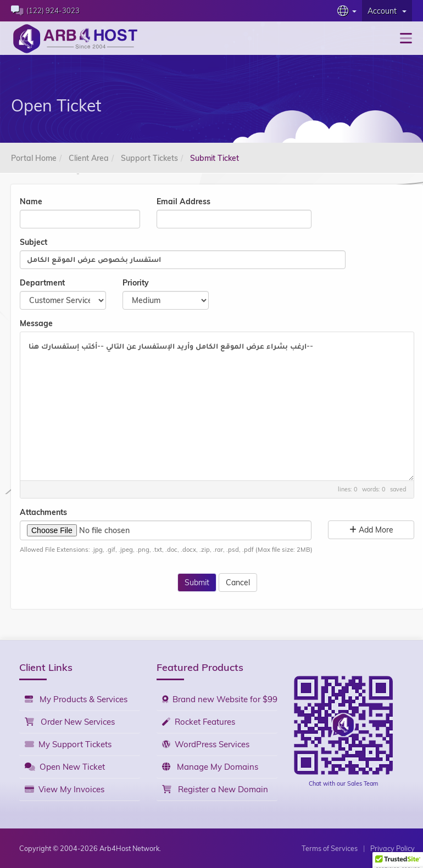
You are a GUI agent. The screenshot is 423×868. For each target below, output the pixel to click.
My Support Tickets (68, 744)
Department (42, 283)
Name (31, 201)
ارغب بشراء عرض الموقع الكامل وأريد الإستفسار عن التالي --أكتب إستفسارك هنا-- (217, 407)
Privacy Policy (393, 848)
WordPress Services (206, 744)
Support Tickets (149, 158)
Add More (371, 530)
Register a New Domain (215, 789)
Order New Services (70, 722)
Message (36, 323)
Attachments (43, 512)
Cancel (238, 583)
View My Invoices (65, 789)
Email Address (183, 201)
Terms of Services (330, 848)
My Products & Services (76, 699)
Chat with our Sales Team (343, 783)
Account (387, 11)
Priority (136, 283)
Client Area (89, 158)
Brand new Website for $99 (220, 699)
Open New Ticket (65, 767)
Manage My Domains (210, 767)
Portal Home (34, 158)
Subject (34, 242)
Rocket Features (199, 722)
